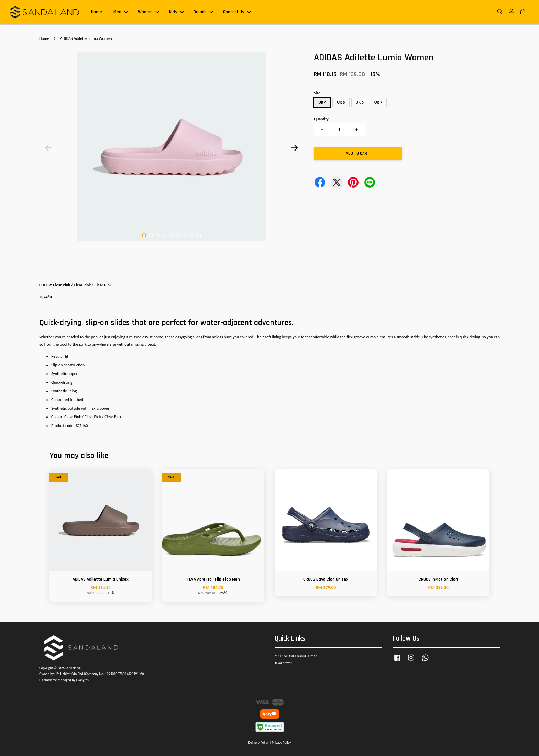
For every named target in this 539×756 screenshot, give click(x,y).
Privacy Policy (282, 743)
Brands (203, 12)
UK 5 (341, 103)
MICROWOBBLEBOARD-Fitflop (296, 656)
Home (97, 12)
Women (149, 12)
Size (317, 93)
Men (121, 12)
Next (294, 148)
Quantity (321, 119)
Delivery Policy (258, 743)
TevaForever (283, 663)
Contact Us (237, 12)
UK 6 (360, 103)
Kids (177, 12)
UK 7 (378, 103)
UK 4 (322, 103)
